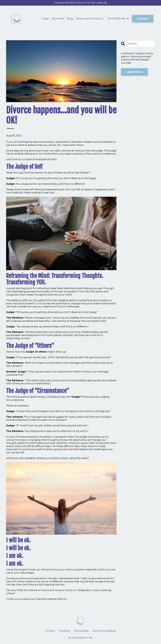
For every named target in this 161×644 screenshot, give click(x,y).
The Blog (64, 631)
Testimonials (81, 631)
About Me (58, 19)
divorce (10, 128)
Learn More (134, 72)
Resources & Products (90, 19)
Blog (70, 19)
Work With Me (118, 19)
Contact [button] (143, 19)
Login (46, 19)
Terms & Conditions (104, 631)
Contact (50, 631)
